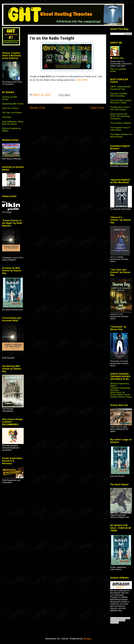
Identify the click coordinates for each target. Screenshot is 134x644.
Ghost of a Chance (10, 108)
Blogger (88, 639)
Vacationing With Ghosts (13, 104)
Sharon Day (118, 58)
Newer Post (37, 108)
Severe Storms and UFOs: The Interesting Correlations (120, 116)
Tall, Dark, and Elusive (12, 113)
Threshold (6, 117)
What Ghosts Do (117, 392)
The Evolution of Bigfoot (121, 123)
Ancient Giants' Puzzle (120, 395)
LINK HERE (82, 80)
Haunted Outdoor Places (121, 397)
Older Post (97, 108)
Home (68, 108)
